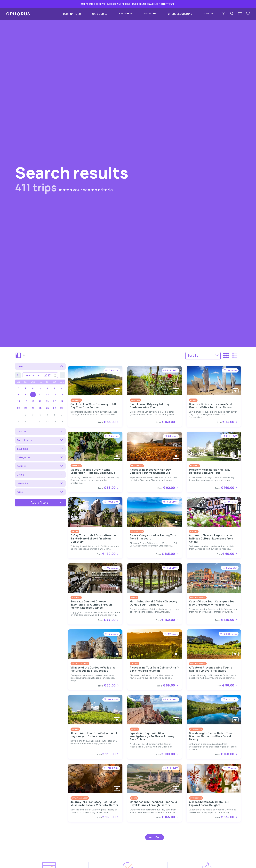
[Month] (31, 375)
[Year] (49, 375)
